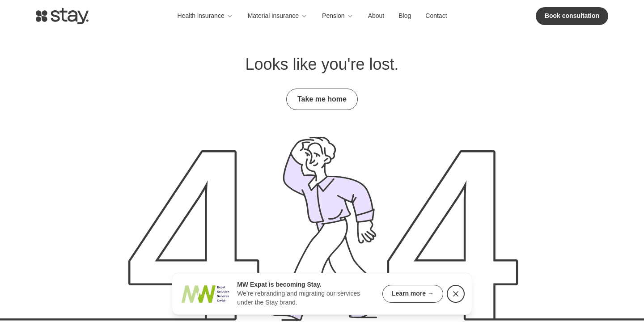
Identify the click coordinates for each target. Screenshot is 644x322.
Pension (338, 16)
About (376, 16)
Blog (405, 16)
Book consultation (572, 16)
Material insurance (278, 16)
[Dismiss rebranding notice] (456, 294)
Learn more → (413, 293)
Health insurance (205, 16)
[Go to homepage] (62, 16)
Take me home (322, 99)
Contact (436, 16)
